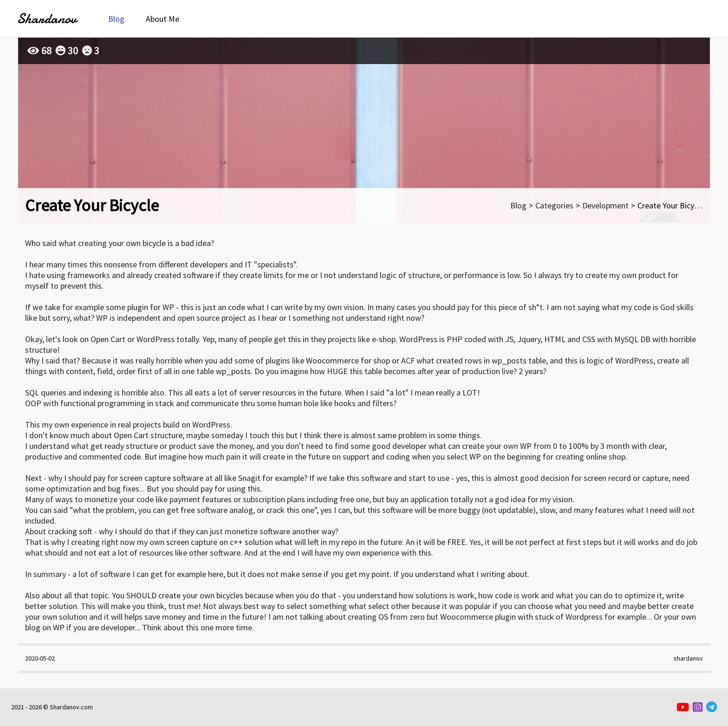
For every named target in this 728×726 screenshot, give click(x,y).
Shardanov (47, 19)
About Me (162, 19)
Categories (554, 205)
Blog (116, 19)
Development (605, 205)
